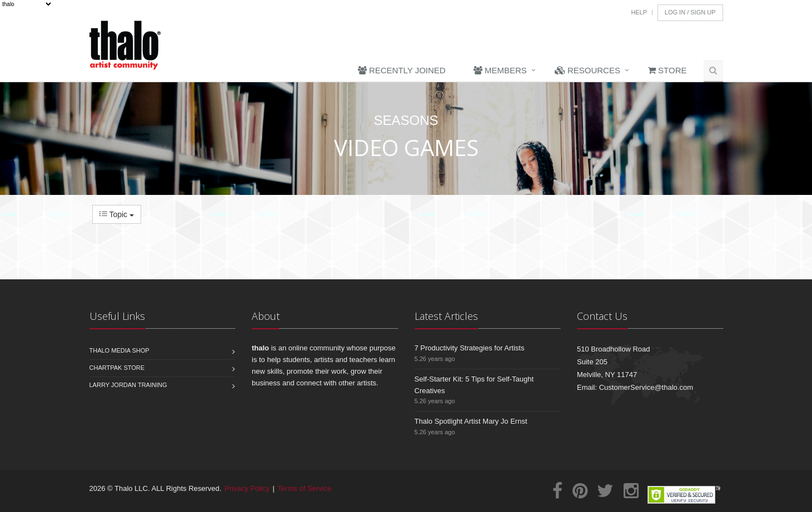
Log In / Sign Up (690, 12)
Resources (587, 70)
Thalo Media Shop (119, 350)
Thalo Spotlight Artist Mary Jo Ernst (471, 421)
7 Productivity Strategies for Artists (470, 348)
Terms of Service (305, 488)
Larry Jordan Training (128, 385)
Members (500, 70)
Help (639, 12)
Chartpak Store (117, 368)
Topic (117, 214)
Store (667, 70)
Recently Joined (402, 70)
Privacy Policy (247, 488)
